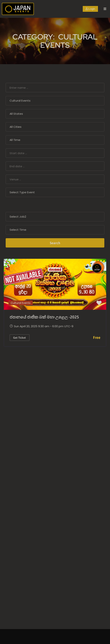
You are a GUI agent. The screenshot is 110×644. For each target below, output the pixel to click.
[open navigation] (105, 9)
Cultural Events (21, 303)
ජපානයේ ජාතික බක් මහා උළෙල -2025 (44, 317)
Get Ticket (19, 338)
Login (90, 9)
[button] (99, 303)
